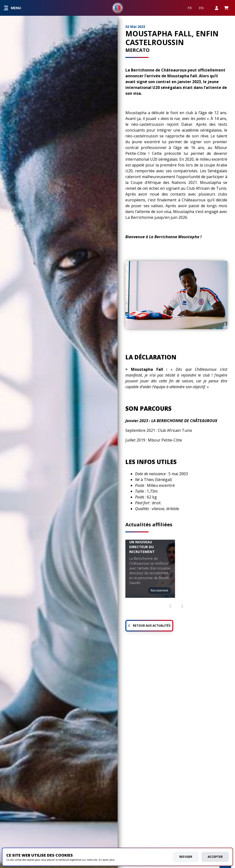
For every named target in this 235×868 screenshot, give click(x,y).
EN (201, 8)
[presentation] (170, 604)
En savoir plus (107, 860)
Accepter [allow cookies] (215, 857)
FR (190, 8)
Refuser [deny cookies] (186, 857)
